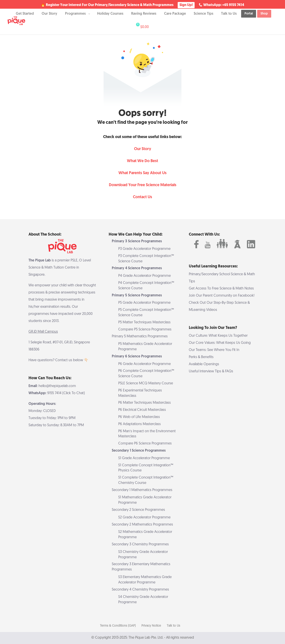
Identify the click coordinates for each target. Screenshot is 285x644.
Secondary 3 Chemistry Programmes (140, 544)
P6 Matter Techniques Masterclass (145, 403)
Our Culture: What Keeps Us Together (218, 336)
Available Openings (204, 364)
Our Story (143, 149)
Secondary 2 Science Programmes (138, 510)
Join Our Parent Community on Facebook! (222, 296)
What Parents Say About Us (142, 173)
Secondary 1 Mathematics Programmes (142, 490)
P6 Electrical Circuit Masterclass (142, 410)
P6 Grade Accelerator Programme (145, 364)
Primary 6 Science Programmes (137, 357)
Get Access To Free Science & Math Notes (221, 289)
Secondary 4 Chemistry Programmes (140, 590)
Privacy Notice (151, 626)
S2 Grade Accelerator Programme (144, 518)
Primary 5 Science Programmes (137, 296)
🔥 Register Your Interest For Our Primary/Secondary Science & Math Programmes (107, 5)
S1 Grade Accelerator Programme (144, 458)
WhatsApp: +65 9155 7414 (224, 5)
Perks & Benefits (201, 357)
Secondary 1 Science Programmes (139, 451)
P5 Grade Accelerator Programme (144, 303)
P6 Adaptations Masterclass (139, 424)
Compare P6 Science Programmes (145, 444)
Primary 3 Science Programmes (137, 241)
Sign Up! (186, 5)
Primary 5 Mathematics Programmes (140, 336)
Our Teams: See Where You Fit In (214, 350)
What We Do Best (142, 161)
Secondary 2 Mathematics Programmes (142, 525)
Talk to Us (173, 626)
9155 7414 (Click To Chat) (66, 393)
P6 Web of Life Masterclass (139, 417)
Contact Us (142, 197)
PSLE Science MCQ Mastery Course (146, 383)
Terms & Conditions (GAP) (118, 626)
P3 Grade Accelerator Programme (144, 249)
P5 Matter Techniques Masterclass (144, 322)
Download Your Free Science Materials (143, 185)
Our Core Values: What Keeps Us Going (220, 343)
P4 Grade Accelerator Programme (145, 276)
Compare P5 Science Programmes (145, 330)
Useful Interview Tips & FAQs (211, 371)
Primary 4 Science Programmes (137, 268)
